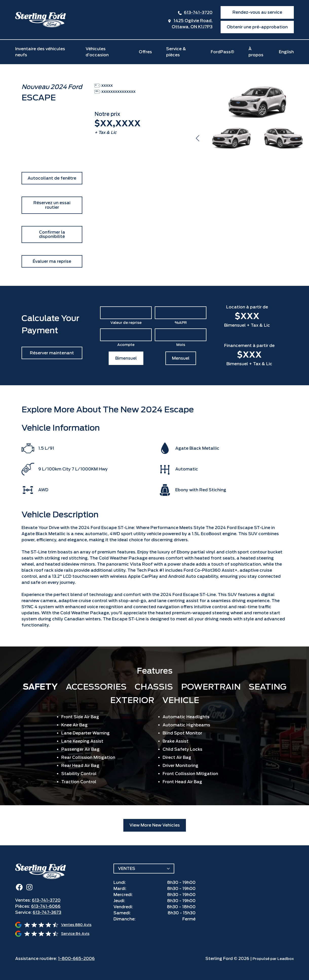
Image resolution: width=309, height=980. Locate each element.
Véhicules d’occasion (97, 52)
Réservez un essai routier (52, 205)
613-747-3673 (47, 912)
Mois (181, 345)
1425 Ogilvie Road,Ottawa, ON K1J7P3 (192, 24)
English (286, 52)
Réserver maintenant (52, 353)
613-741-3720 (198, 13)
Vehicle (181, 700)
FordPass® (223, 52)
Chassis (154, 687)
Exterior (132, 700)
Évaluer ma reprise (52, 261)
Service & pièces (176, 52)
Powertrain (211, 687)
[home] (41, 20)
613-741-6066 (46, 906)
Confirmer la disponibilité (52, 234)
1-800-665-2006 (76, 959)
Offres (145, 52)
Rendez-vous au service (257, 12)
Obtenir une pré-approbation (257, 27)
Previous (198, 138)
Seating (268, 687)
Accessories (96, 687)
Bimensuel (126, 358)
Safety (40, 687)
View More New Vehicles (155, 825)
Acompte (126, 345)
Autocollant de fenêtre (52, 178)
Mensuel (181, 358)
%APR (181, 323)
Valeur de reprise (126, 323)
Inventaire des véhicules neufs (40, 52)
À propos (256, 52)
